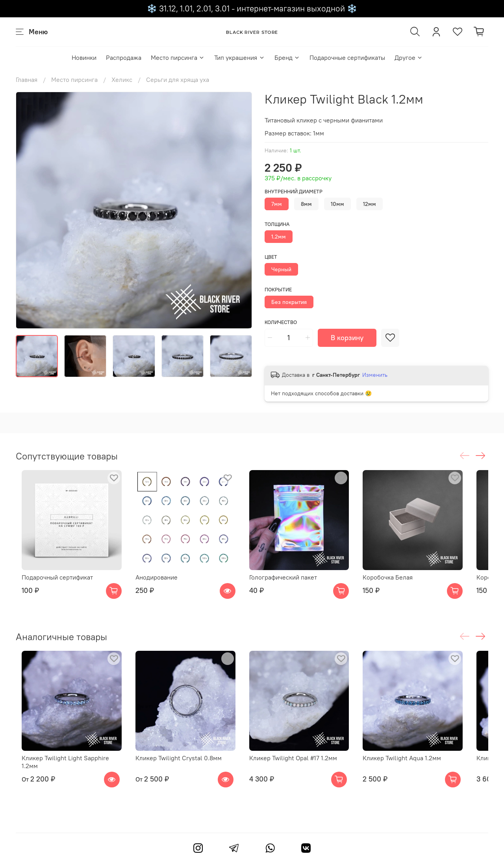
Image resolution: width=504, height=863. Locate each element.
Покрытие (278, 290)
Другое (409, 57)
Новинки (84, 57)
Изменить (375, 375)
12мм (370, 204)
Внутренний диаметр (294, 192)
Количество (281, 322)
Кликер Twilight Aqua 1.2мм (420, 774)
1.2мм (279, 237)
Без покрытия (289, 302)
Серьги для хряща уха (178, 80)
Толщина (277, 224)
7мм (277, 204)
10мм (337, 204)
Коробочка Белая (405, 585)
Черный (281, 269)
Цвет (271, 257)
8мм (306, 204)
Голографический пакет (293, 585)
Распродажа (124, 57)
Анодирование (158, 585)
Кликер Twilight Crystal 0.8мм (181, 774)
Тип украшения (239, 57)
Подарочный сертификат (51, 585)
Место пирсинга (178, 57)
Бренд (287, 57)
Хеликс (122, 80)
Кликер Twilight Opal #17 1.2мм (303, 774)
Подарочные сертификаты (347, 57)
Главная (27, 80)
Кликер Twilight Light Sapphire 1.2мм (68, 774)
